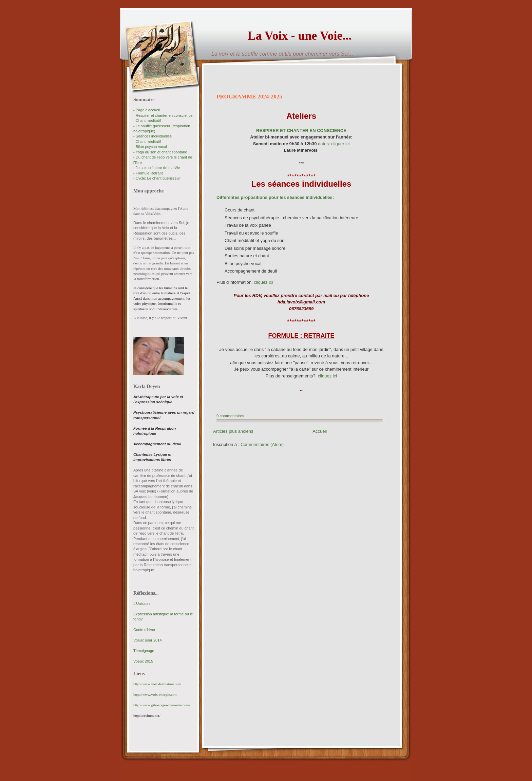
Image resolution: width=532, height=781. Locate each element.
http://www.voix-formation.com (157, 684)
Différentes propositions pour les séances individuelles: (275, 197)
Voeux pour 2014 (148, 640)
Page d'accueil (148, 110)
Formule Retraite (150, 173)
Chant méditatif (148, 120)
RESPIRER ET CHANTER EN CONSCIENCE (301, 131)
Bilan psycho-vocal (151, 147)
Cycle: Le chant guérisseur (158, 178)
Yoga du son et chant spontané (161, 152)
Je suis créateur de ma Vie (158, 168)
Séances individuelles (154, 136)
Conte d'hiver (144, 630)
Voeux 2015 (143, 661)
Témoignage (144, 651)
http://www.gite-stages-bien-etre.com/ (162, 705)
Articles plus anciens (233, 431)
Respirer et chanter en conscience (164, 115)
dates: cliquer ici (334, 144)
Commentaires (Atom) (262, 444)
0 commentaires (230, 416)
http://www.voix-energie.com (155, 694)
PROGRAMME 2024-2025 (249, 97)
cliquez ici (263, 282)
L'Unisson (141, 603)
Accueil (320, 431)
